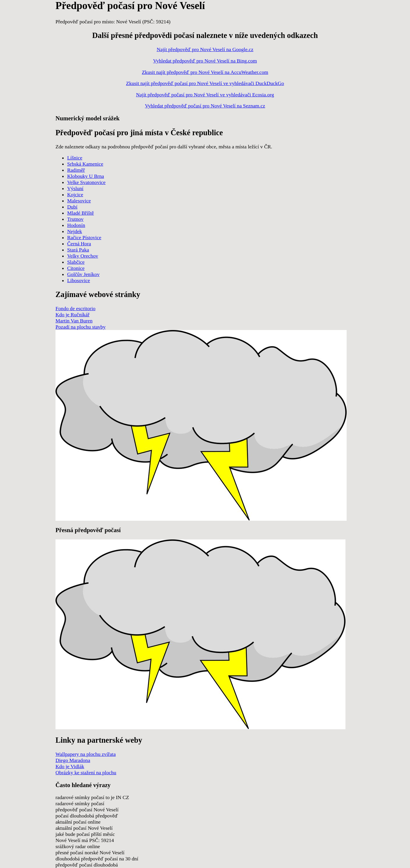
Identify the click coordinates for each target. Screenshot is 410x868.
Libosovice (79, 280)
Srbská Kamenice (85, 164)
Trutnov (75, 219)
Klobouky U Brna (86, 176)
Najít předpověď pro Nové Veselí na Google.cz (205, 49)
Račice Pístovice (84, 237)
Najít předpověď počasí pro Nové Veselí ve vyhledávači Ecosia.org (205, 95)
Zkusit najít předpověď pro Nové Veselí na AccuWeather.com (205, 72)
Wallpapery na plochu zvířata (86, 754)
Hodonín (76, 225)
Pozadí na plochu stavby (81, 327)
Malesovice (79, 201)
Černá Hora (79, 244)
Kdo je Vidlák (70, 766)
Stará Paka (78, 250)
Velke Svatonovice (86, 182)
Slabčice (76, 262)
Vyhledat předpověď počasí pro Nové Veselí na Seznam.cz (205, 106)
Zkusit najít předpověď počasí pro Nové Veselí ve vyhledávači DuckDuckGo (205, 83)
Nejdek (75, 231)
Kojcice (75, 195)
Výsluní (75, 188)
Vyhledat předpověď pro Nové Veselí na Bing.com (205, 61)
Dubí (72, 207)
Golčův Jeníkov (83, 274)
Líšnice (75, 158)
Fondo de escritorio (75, 308)
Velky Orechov (83, 256)
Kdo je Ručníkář (72, 315)
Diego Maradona (73, 760)
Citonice (76, 268)
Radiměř (76, 170)
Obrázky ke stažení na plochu (86, 772)
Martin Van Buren (74, 321)
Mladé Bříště (80, 213)
